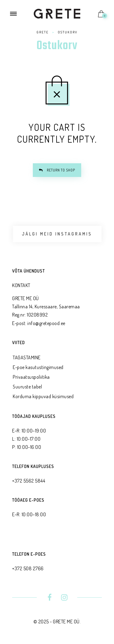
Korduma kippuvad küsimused (43, 396)
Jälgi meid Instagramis (57, 234)
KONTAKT (21, 285)
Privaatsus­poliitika (31, 377)
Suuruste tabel (27, 387)
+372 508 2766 (28, 568)
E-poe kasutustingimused (38, 367)
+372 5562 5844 (29, 481)
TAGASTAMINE (27, 358)
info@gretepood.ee (46, 323)
